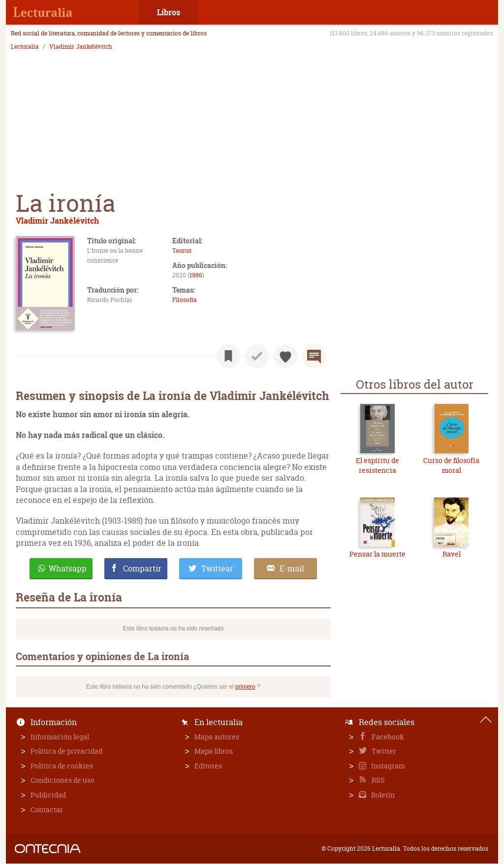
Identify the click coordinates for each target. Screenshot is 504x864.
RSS (378, 780)
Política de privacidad (66, 751)
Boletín (382, 795)
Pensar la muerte (378, 554)
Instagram (387, 766)
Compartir (142, 568)
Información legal (60, 737)
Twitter (383, 751)
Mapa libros (214, 751)
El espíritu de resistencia (378, 465)
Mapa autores (217, 737)
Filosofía (185, 300)
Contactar (47, 810)
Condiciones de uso (63, 780)
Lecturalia (25, 47)
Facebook (387, 737)
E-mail (292, 568)
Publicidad (48, 795)
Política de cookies (62, 766)
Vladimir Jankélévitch (81, 47)
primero (245, 687)
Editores (208, 766)
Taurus (182, 250)
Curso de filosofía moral (451, 465)
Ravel (452, 554)
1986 (196, 275)
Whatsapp (68, 568)
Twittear (217, 568)
